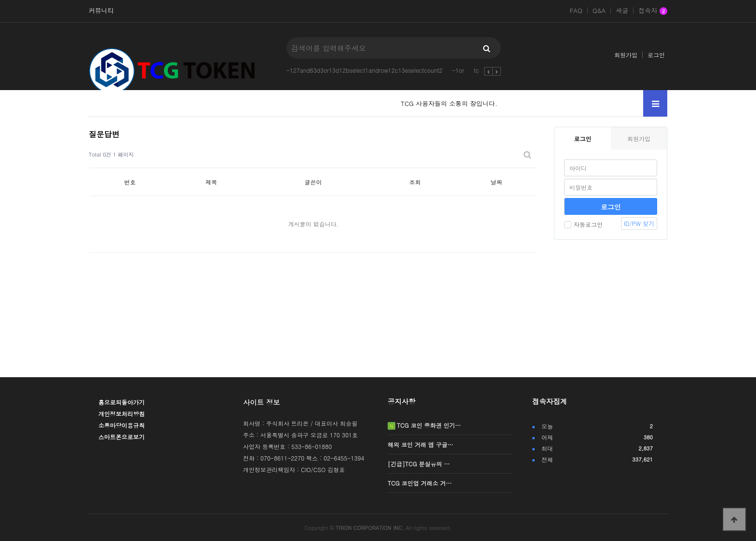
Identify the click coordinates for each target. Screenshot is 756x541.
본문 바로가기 (0, 0)
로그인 (656, 55)
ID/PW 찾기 (639, 223)
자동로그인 (583, 224)
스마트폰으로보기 (121, 437)
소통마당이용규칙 (121, 425)
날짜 (497, 182)
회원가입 (626, 55)
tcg (478, 70)
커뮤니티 (101, 11)
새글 (622, 11)
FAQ (576, 11)
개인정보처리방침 (121, 414)
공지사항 (402, 401)
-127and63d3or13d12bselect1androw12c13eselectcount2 (364, 70)
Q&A (599, 11)
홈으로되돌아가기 (121, 402)
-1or (458, 70)
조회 (415, 182)
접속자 (653, 11)
